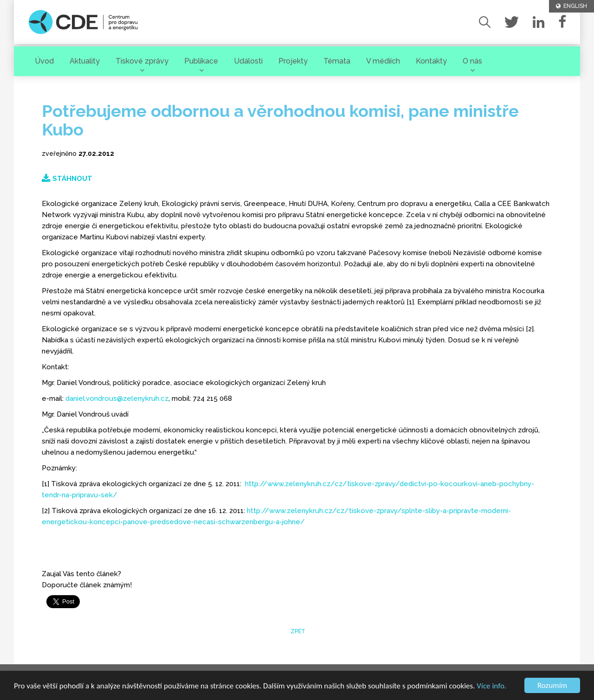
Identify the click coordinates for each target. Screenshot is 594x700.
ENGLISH (571, 6)
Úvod (44, 61)
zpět (297, 631)
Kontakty (431, 61)
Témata (337, 61)
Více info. (491, 686)
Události (248, 61)
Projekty (293, 61)
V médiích (383, 61)
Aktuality (85, 61)
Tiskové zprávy (142, 61)
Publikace (201, 61)
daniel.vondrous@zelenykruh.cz (117, 398)
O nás (472, 61)
